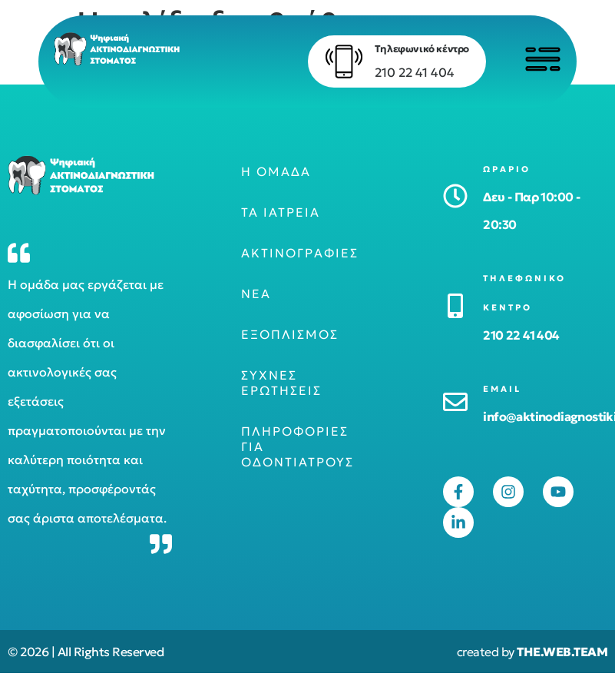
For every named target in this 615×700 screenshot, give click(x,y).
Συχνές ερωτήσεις (281, 383)
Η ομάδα (276, 171)
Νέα (256, 294)
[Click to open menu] (542, 59)
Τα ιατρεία (281, 212)
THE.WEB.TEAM (562, 652)
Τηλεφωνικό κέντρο (420, 49)
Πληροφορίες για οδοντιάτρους (298, 446)
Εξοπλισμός (290, 334)
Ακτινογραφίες (300, 253)
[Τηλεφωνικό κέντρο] (342, 61)
